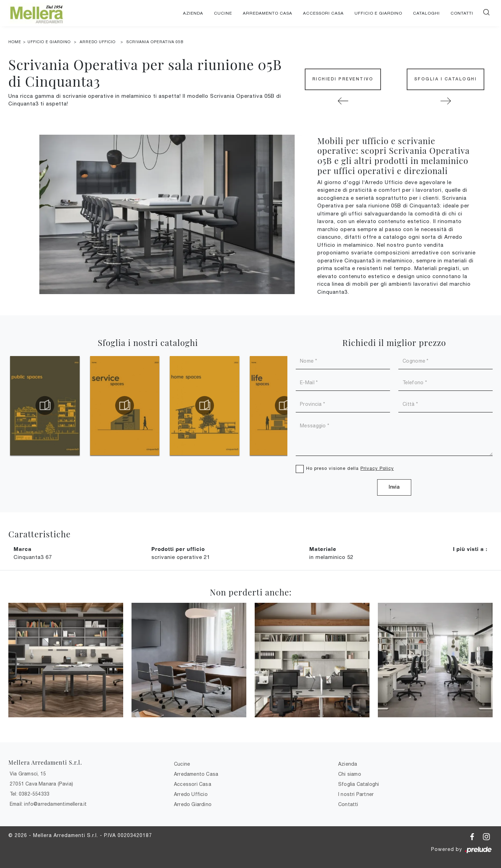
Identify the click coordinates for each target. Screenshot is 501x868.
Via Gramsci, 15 (28, 774)
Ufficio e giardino (378, 13)
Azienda (193, 13)
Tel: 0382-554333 (30, 794)
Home (15, 42)
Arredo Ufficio (98, 42)
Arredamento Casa (268, 13)
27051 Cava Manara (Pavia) (41, 784)
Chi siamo (350, 774)
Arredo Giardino (193, 804)
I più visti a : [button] (470, 549)
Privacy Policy (377, 468)
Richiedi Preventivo (343, 79)
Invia (394, 487)
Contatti (462, 13)
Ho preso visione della (350, 468)
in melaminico (331, 557)
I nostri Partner (356, 794)
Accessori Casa (323, 13)
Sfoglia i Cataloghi (446, 79)
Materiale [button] (323, 549)
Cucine (223, 13)
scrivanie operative (181, 557)
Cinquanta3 (33, 557)
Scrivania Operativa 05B (155, 42)
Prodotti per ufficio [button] (178, 549)
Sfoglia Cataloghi (359, 784)
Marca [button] (23, 549)
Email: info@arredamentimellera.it (48, 804)
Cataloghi (426, 13)
